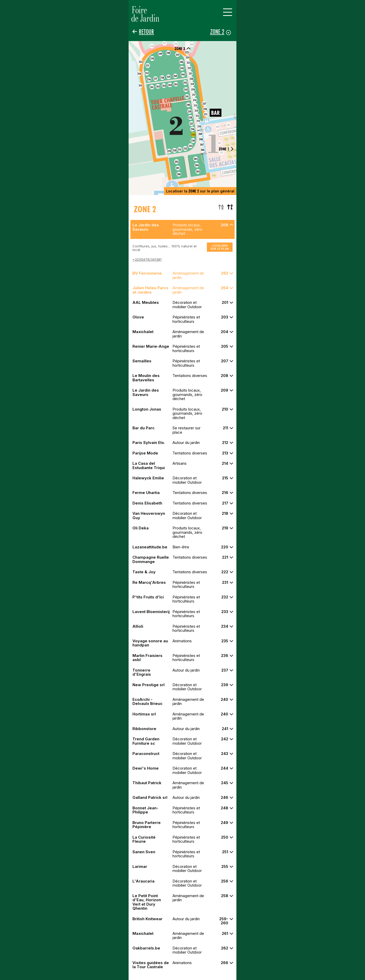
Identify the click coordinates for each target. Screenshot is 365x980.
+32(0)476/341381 (147, 259)
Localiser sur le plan (220, 247)
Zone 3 (183, 49)
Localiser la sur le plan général (200, 191)
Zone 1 (226, 149)
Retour (146, 32)
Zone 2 (217, 32)
